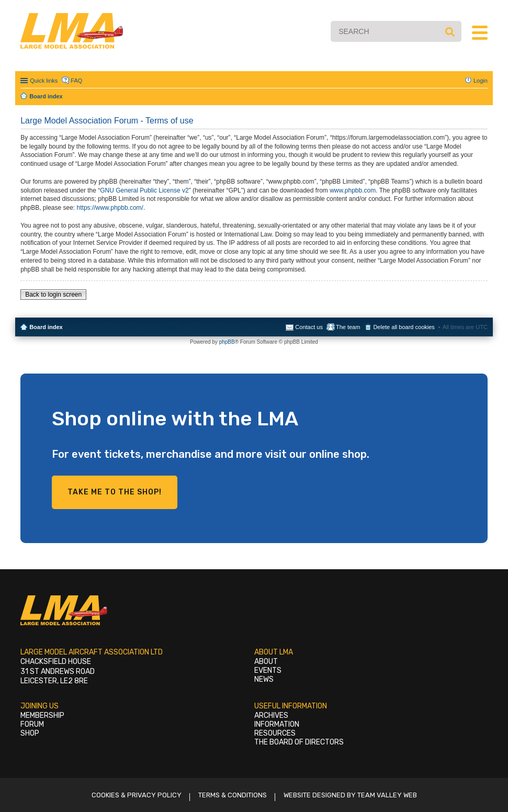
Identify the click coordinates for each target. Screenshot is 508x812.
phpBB (227, 342)
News (264, 679)
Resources (275, 733)
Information (277, 724)
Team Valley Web (387, 795)
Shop (30, 733)
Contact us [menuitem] (309, 327)
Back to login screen (53, 295)
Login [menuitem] (481, 81)
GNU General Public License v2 (144, 190)
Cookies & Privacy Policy (137, 795)
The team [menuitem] (348, 327)
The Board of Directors (299, 742)
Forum (32, 724)
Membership (42, 715)
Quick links (44, 81)
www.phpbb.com (353, 190)
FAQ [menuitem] (76, 81)
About (266, 662)
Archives (271, 715)
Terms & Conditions (233, 795)
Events (268, 670)
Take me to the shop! (115, 492)
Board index (46, 327)
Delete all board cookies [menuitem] (404, 327)
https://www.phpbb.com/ (110, 208)
